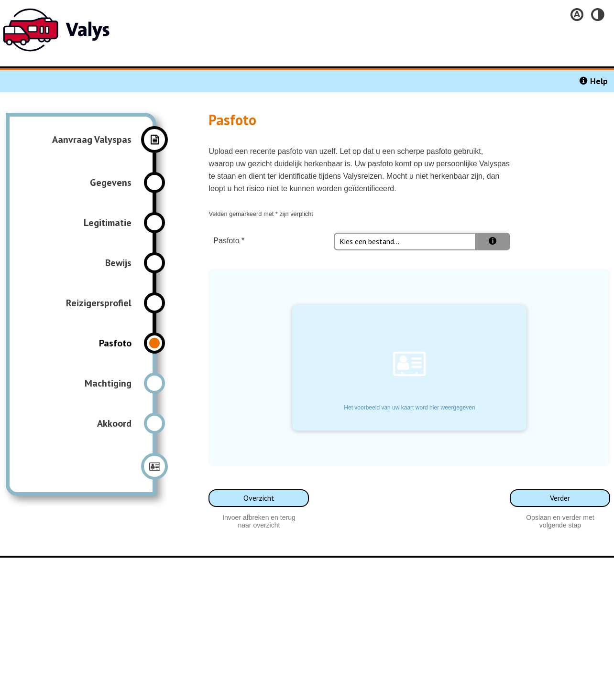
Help (599, 81)
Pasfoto (224, 241)
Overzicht (259, 498)
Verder (560, 498)
